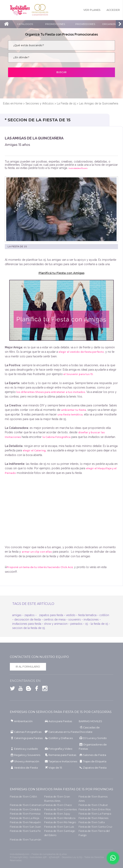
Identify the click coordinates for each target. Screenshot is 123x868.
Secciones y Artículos (40, 103)
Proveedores (85, 24)
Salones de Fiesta (95, 755)
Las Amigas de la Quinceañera (99, 103)
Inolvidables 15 (20, 10)
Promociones (55, 24)
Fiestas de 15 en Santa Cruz (95, 827)
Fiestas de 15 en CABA (23, 797)
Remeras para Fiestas (62, 755)
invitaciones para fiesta (27, 624)
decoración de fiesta (28, 620)
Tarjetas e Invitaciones (63, 761)
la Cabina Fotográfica (56, 437)
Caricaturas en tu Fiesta (64, 732)
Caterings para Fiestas (28, 738)
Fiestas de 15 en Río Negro (60, 822)
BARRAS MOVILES (90, 721)
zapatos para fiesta (51, 615)
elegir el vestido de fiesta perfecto (81, 352)
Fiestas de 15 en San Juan (25, 827)
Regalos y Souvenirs (27, 755)
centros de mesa (55, 620)
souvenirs (75, 620)
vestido (71, 615)
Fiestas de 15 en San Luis (59, 827)
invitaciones (91, 620)
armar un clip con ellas (37, 552)
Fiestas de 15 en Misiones (93, 818)
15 (87, 624)
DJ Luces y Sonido (95, 738)
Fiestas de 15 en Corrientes (60, 809)
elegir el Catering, (34, 450)
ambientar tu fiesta (74, 410)
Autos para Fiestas (60, 721)
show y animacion (56, 624)
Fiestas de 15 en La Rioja (25, 818)
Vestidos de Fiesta (26, 768)
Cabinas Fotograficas (28, 732)
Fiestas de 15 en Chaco (58, 805)
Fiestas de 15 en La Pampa (95, 814)
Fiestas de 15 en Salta (92, 822)
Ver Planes (92, 10)
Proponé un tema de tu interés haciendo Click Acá (40, 567)
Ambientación (23, 721)
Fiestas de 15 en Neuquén (25, 822)
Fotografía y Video (60, 749)
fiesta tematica (87, 615)
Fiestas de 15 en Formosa (25, 814)
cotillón (104, 615)
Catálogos (25, 24)
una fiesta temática (70, 415)
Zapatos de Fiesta (95, 768)
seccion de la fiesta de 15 (29, 628)
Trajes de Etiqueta (95, 761)
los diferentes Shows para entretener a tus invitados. (51, 392)
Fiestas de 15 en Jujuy (57, 814)
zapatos (29, 615)
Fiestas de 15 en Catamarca (27, 805)
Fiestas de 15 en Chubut (93, 805)
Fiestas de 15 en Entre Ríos (95, 809)
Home (18, 103)
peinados (76, 624)
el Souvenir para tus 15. (78, 374)
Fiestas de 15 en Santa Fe (25, 831)
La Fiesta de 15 (66, 103)
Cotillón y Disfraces (61, 738)
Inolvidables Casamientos (40, 10)
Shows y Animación (27, 761)
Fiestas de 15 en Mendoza (60, 818)
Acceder (113, 10)
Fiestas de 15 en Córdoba (25, 809)
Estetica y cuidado (26, 749)
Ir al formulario (28, 667)
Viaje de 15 (55, 768)
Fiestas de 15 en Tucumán (26, 840)
